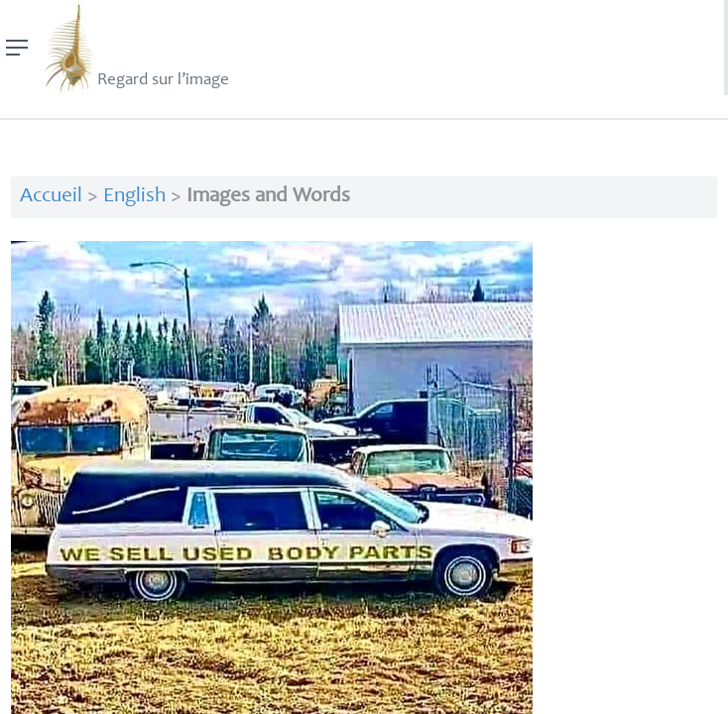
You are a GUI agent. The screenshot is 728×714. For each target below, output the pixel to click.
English (134, 197)
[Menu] (17, 48)
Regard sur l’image (134, 48)
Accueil (51, 197)
